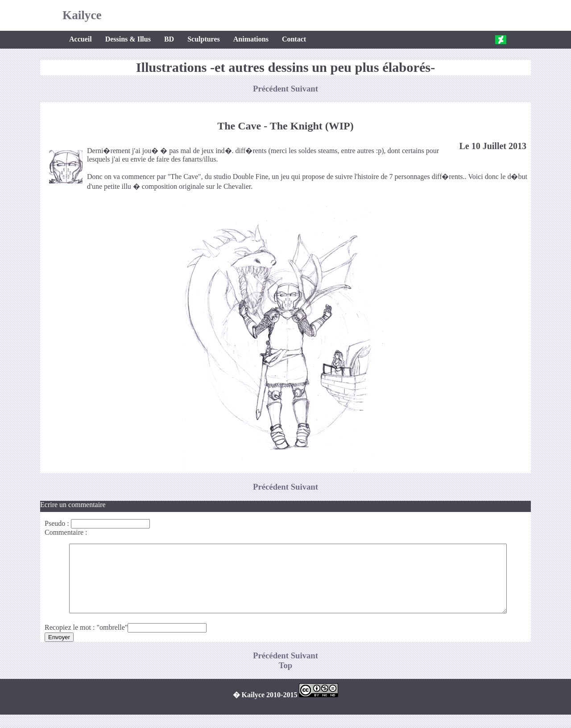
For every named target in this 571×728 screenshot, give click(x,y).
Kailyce (82, 15)
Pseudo (55, 523)
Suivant (304, 89)
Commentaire (64, 532)
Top (286, 679)
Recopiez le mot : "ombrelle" (86, 641)
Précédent (272, 89)
